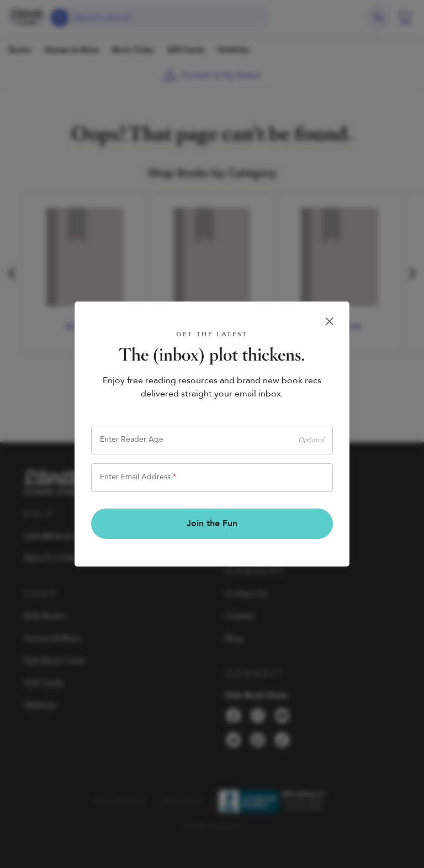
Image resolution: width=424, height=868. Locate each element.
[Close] (330, 321)
